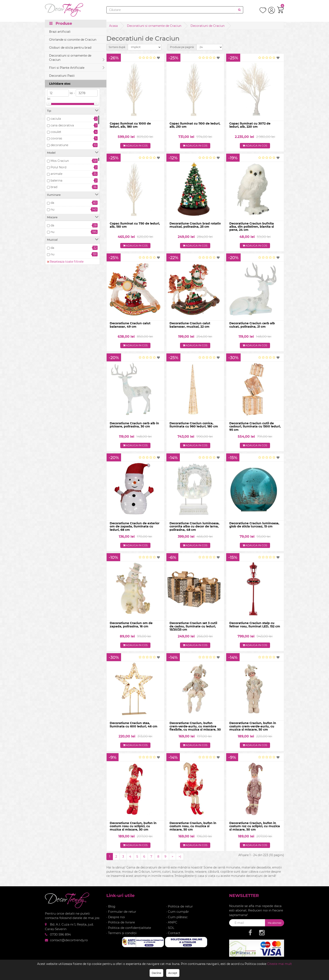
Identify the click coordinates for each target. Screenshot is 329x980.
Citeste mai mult (279, 964)
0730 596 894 (60, 938)
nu (52, 209)
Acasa (113, 26)
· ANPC (172, 926)
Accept (173, 973)
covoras (56, 138)
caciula (56, 119)
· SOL (170, 931)
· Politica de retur (180, 910)
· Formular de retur (121, 916)
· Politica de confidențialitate (129, 931)
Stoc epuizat (60, 77)
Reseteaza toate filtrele (65, 49)
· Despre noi (116, 921)
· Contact (173, 937)
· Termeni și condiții (121, 937)
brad (54, 187)
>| (180, 860)
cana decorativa (62, 125)
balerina (56, 180)
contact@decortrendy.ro (69, 944)
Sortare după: (117, 47)
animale (56, 174)
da (52, 203)
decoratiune (59, 145)
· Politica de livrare (121, 926)
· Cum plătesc (177, 921)
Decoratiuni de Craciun (208, 26)
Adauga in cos (135, 146)
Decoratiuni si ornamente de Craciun (154, 26)
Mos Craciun (60, 161)
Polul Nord (58, 167)
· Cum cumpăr (178, 916)
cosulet (56, 132)
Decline (156, 973)
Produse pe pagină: (182, 47)
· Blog (111, 910)
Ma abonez (275, 927)
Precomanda (60, 70)
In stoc (55, 64)
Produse (61, 26)
